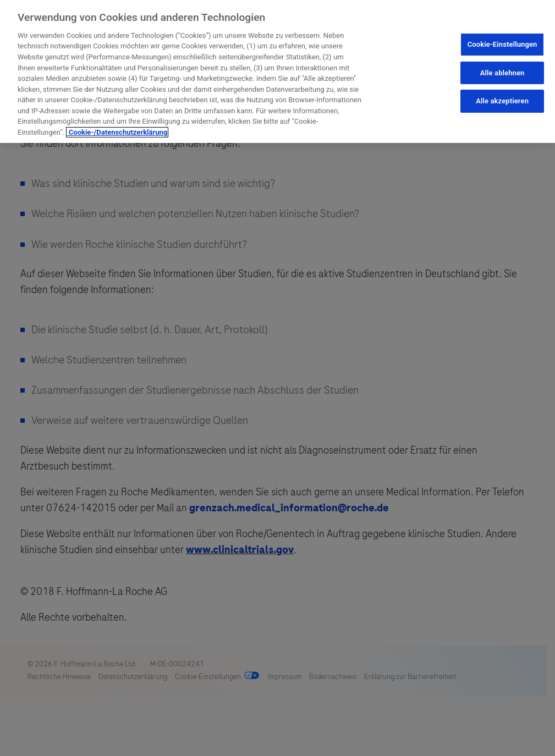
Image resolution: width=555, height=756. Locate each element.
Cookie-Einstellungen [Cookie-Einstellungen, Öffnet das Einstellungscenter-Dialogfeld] (502, 44)
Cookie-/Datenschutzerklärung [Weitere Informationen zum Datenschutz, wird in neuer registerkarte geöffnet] (117, 132)
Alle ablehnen (502, 73)
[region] (277, 71)
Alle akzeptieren (502, 101)
